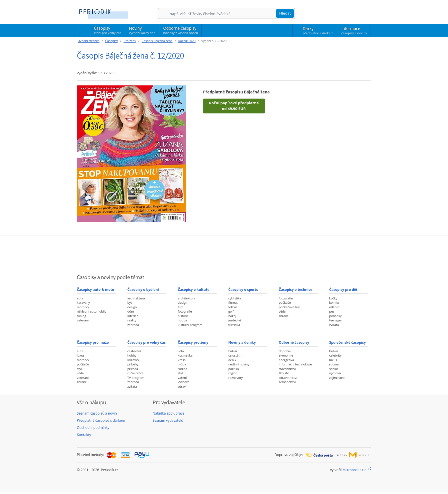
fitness (233, 302)
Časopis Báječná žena (157, 41)
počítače (285, 302)
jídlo (181, 351)
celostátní (235, 355)
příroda (133, 369)
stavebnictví (287, 369)
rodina (182, 369)
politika (234, 369)
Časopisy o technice (296, 290)
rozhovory (236, 378)
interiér (133, 316)
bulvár (233, 351)
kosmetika (185, 355)
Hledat (285, 13)
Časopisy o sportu (243, 290)
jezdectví (235, 320)
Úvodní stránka (89, 41)
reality (132, 320)
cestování (134, 351)
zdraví (182, 386)
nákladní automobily (92, 311)
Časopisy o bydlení (143, 290)
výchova (183, 382)
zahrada (133, 325)
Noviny (142, 30)
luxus (81, 355)
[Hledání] (223, 14)
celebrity (335, 355)
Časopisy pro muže (93, 342)
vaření (182, 378)
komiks (334, 302)
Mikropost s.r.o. (355, 470)
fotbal (232, 307)
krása (182, 360)
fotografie (185, 311)
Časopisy (108, 31)
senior (334, 369)
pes (332, 311)
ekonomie (286, 355)
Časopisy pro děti (344, 290)
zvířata (334, 325)
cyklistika (235, 298)
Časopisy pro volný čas (147, 342)
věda (282, 311)
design (132, 307)
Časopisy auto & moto (95, 290)
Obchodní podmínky (93, 428)
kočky (333, 298)
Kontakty (84, 435)
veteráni (83, 320)
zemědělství (287, 382)
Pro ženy (130, 41)
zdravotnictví (288, 378)
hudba (182, 320)
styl (79, 369)
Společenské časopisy (347, 342)
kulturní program (190, 325)
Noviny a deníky (242, 342)
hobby (132, 355)
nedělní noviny (239, 364)
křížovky (133, 360)
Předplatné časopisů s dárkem (101, 420)
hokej (232, 316)
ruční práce (136, 373)
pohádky (335, 316)
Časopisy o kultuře (194, 290)
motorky (83, 307)
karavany (83, 302)
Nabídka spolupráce (169, 413)
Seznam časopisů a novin (97, 413)
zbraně (284, 316)
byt (130, 302)
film (180, 307)
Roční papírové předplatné (234, 106)
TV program (136, 378)
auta (80, 298)
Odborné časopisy (180, 30)
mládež (334, 307)
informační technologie (295, 364)
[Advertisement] (224, 251)
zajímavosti (337, 378)
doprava (285, 351)
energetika (286, 360)
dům (131, 311)
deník (232, 360)
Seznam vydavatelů (168, 420)
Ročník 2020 (187, 41)
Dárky (318, 31)
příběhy (133, 364)
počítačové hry (289, 307)
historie (183, 316)
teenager (336, 320)
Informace (354, 31)
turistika (234, 325)
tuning (81, 316)
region (233, 373)
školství (284, 373)
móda (182, 364)
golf (231, 311)
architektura (136, 298)
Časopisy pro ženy (193, 342)
